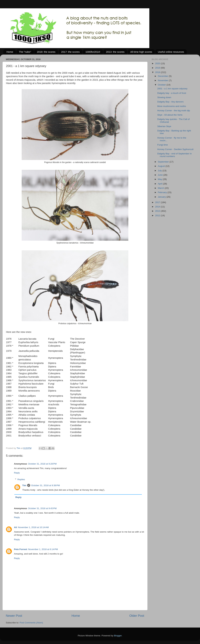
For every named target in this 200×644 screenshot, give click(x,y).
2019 (158, 68)
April (160, 184)
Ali (15, 527)
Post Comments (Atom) (31, 623)
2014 (158, 207)
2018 (158, 72)
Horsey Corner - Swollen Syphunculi (175, 149)
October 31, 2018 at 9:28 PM (42, 464)
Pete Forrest (21, 549)
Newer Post (14, 616)
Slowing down (164, 97)
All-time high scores (141, 52)
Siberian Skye (164, 126)
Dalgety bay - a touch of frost (172, 93)
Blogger (118, 636)
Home (10, 52)
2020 (158, 63)
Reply (17, 473)
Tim (24, 485)
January (162, 197)
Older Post (137, 616)
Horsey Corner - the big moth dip (174, 111)
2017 (158, 202)
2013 (158, 211)
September (164, 162)
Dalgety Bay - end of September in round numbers (174, 155)
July (160, 171)
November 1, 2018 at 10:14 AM (33, 527)
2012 (158, 215)
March (161, 188)
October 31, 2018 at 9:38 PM (45, 485)
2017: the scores (70, 52)
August (162, 166)
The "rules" (25, 52)
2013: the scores (115, 52)
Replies (21, 479)
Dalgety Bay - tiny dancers (170, 102)
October (162, 85)
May (160, 179)
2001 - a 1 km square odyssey (172, 89)
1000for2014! (93, 52)
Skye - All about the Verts (170, 115)
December (163, 76)
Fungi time (163, 145)
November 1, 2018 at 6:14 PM (43, 549)
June (161, 175)
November (163, 80)
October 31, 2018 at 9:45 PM (42, 508)
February (163, 192)
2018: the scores (46, 52)
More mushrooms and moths (172, 106)
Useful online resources (171, 52)
